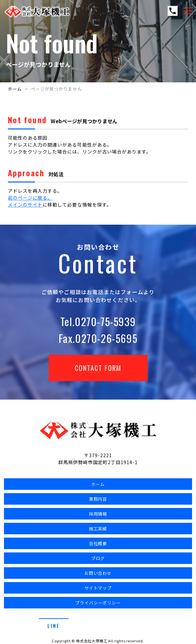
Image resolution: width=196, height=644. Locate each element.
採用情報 (98, 514)
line (54, 626)
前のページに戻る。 (30, 198)
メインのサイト (25, 205)
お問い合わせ (98, 573)
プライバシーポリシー (98, 603)
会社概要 (98, 543)
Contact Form (98, 368)
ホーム (15, 89)
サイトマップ (98, 588)
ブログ (98, 558)
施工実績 (98, 529)
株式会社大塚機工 (92, 641)
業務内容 (98, 499)
